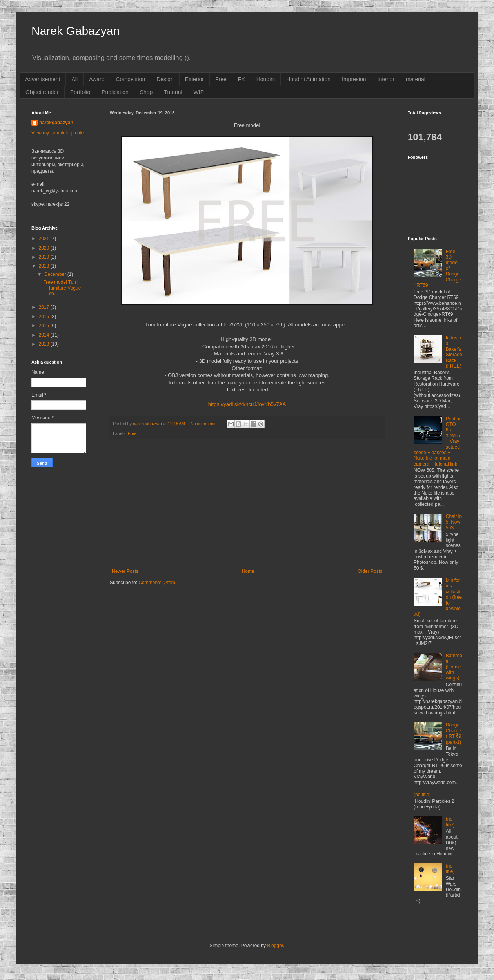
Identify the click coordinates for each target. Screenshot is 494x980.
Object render (42, 92)
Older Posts (370, 571)
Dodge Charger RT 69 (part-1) (454, 733)
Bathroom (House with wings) (454, 667)
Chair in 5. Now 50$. (454, 522)
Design (165, 79)
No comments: (205, 424)
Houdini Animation (308, 79)
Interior (386, 79)
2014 (45, 335)
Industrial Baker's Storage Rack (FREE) (454, 352)
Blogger (275, 946)
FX (242, 79)
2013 (45, 344)
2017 (45, 307)
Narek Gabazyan (75, 31)
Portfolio (80, 92)
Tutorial (173, 92)
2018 (45, 266)
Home (248, 571)
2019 (45, 257)
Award (97, 79)
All (74, 79)
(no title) (422, 795)
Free (221, 79)
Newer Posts (125, 571)
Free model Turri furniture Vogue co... (62, 288)
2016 (45, 317)
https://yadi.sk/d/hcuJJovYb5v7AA (247, 404)
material (416, 79)
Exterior (194, 79)
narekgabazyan (56, 123)
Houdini (266, 79)
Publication (115, 92)
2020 (45, 248)
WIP (199, 92)
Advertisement (43, 79)
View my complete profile (57, 133)
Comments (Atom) (157, 583)
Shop (146, 92)
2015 (45, 326)
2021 (45, 239)
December (56, 274)
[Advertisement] (247, 504)
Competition (130, 79)
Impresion (354, 79)
